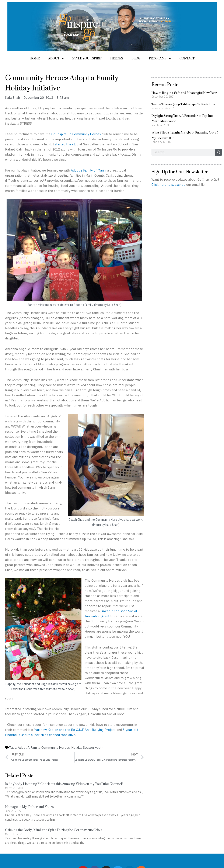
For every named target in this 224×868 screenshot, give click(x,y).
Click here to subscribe (168, 185)
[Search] (218, 152)
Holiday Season (83, 748)
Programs (160, 58)
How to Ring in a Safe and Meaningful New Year (184, 93)
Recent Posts (165, 84)
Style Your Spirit (87, 58)
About (56, 58)
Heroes (117, 58)
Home (35, 58)
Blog (136, 58)
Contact (187, 58)
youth (99, 748)
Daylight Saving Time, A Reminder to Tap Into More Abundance (183, 118)
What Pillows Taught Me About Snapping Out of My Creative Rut (185, 135)
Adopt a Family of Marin (88, 170)
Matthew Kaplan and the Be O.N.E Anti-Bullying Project (75, 730)
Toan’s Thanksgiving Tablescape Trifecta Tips (183, 104)
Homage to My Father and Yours (29, 807)
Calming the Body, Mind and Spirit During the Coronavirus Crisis (54, 830)
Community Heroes (56, 748)
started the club (67, 144)
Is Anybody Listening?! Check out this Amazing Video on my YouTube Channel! (64, 784)
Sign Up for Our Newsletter (180, 172)
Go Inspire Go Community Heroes (76, 134)
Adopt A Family (29, 748)
